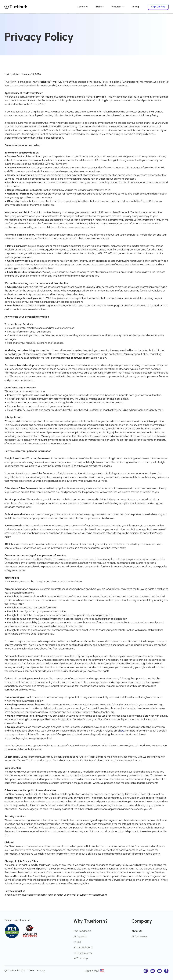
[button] (83, 7)
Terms (31, 971)
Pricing (135, 7)
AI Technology (140, 936)
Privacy (41, 971)
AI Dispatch (80, 936)
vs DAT (77, 942)
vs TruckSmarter (83, 953)
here (122, 731)
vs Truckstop (81, 958)
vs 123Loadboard (83, 947)
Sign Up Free (158, 7)
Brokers (100, 7)
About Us (137, 931)
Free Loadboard (82, 931)
